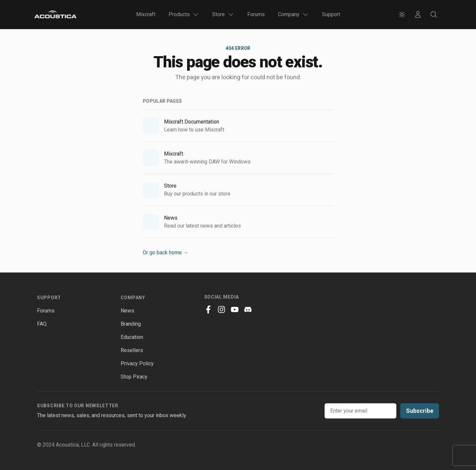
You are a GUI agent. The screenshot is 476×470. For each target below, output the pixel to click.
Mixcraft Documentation (192, 122)
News (171, 218)
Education (132, 337)
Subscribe (420, 411)
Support (331, 14)
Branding (131, 324)
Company (133, 298)
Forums (256, 14)
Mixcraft (146, 14)
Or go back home (166, 253)
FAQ (42, 324)
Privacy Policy (137, 363)
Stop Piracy (134, 377)
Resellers (132, 350)
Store (170, 186)
